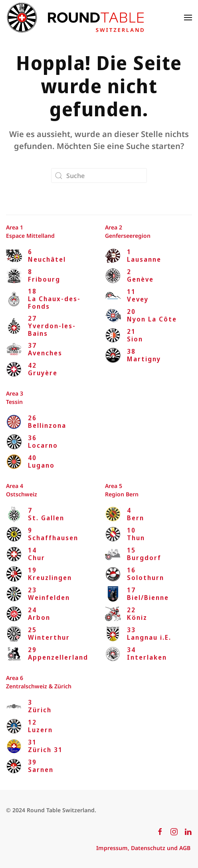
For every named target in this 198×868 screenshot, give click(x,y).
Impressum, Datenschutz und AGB (143, 848)
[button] (188, 18)
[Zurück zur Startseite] (75, 18)
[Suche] (99, 175)
